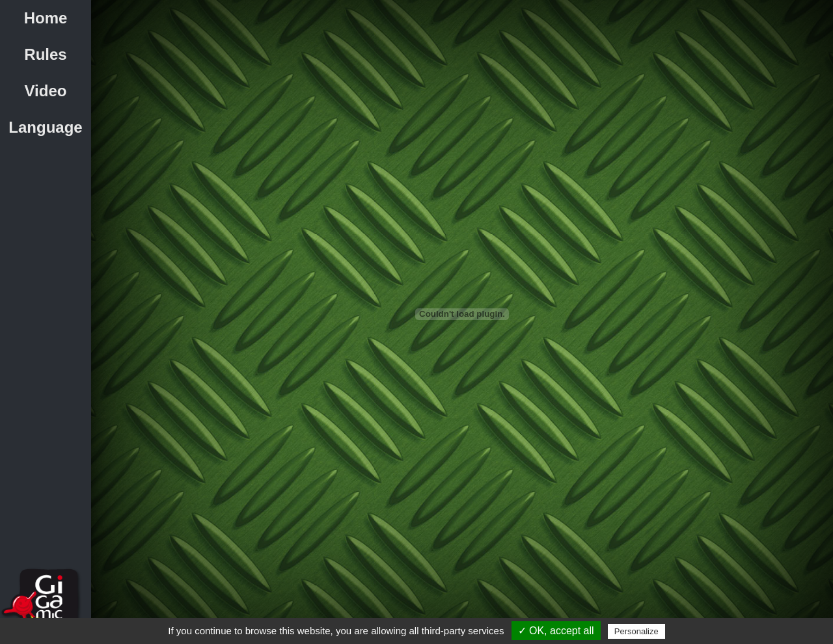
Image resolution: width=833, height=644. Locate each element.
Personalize (636, 631)
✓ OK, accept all (556, 631)
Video (46, 91)
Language (45, 127)
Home (46, 18)
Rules (45, 54)
